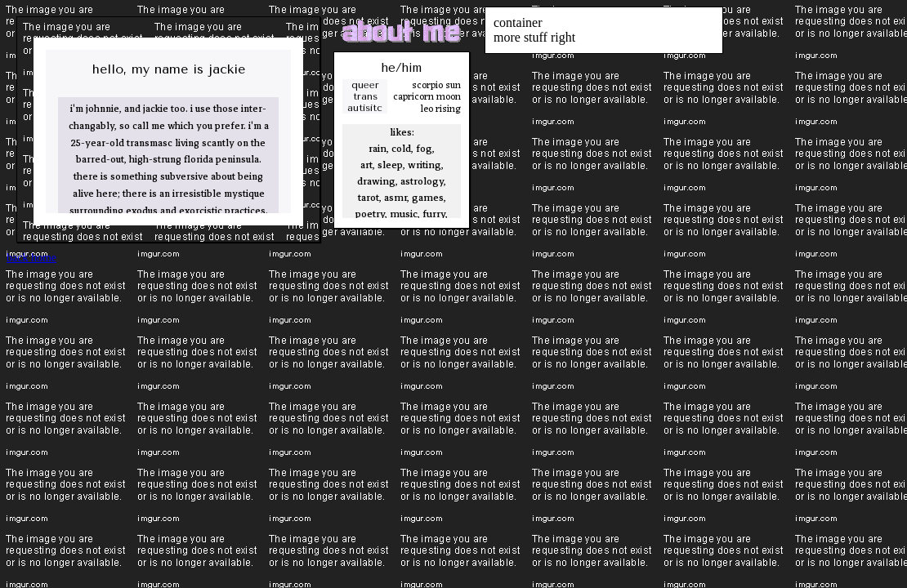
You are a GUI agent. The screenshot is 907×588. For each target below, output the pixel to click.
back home (31, 258)
